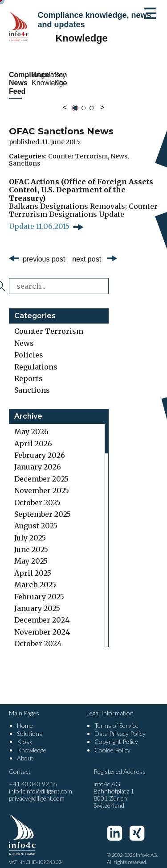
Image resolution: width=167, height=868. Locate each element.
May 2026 (31, 424)
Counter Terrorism (78, 148)
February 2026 (40, 447)
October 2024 (38, 635)
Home (25, 717)
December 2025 (41, 470)
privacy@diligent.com (37, 790)
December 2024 (42, 612)
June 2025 (31, 541)
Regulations (36, 358)
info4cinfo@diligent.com (41, 783)
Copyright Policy (116, 733)
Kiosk (25, 733)
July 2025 (30, 529)
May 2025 (31, 553)
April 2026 (33, 435)
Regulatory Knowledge (123, 79)
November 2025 (42, 482)
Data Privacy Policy (120, 725)
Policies (29, 347)
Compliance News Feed (44, 79)
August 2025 (36, 518)
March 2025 (35, 577)
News (119, 148)
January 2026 (38, 459)
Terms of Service (116, 717)
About (25, 750)
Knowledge (32, 741)
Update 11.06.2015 (39, 218)
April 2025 (33, 565)
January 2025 (37, 600)
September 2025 (43, 506)
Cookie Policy (112, 741)
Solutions (30, 725)
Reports (29, 370)
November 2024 (42, 623)
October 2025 (37, 494)
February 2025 (39, 588)
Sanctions (24, 155)
